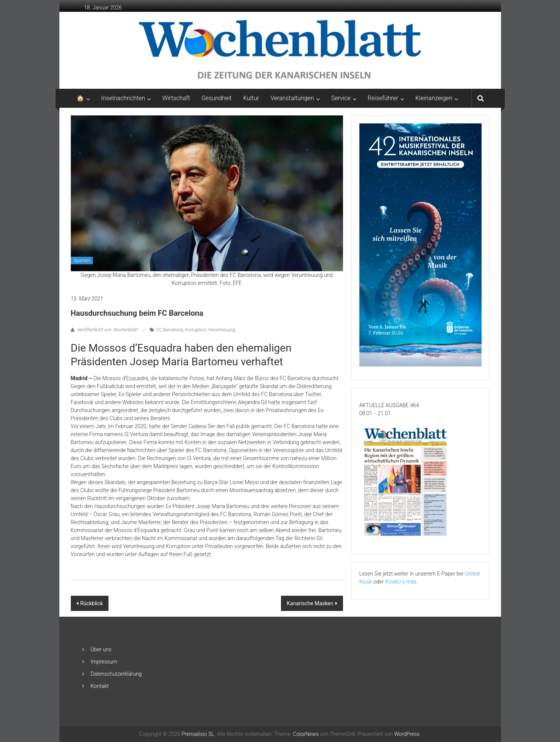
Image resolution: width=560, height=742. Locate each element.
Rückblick (92, 603)
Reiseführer (383, 98)
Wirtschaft (176, 98)
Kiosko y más (401, 582)
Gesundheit (217, 98)
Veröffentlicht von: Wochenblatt (108, 330)
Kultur (251, 98)
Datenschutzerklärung (116, 674)
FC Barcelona (170, 330)
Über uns (101, 649)
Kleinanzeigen (434, 98)
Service (341, 98)
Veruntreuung (222, 330)
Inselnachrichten (123, 98)
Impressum (104, 662)
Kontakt (100, 686)
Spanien (82, 261)
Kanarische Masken (310, 603)
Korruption (195, 330)
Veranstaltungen (292, 98)
